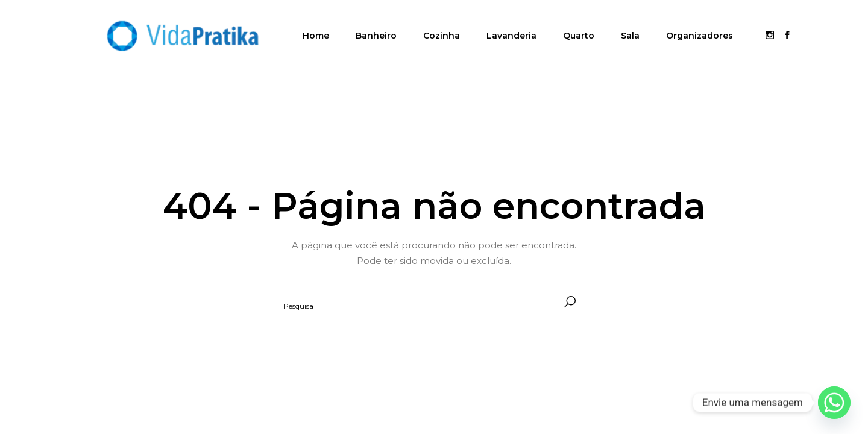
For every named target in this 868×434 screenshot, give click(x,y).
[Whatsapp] (834, 403)
